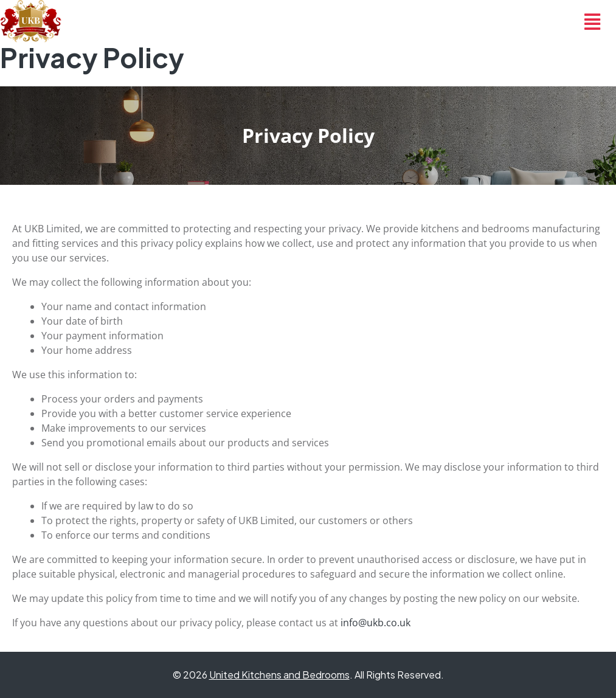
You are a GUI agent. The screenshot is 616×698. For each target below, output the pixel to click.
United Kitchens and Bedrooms (279, 675)
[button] (593, 21)
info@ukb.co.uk (375, 623)
